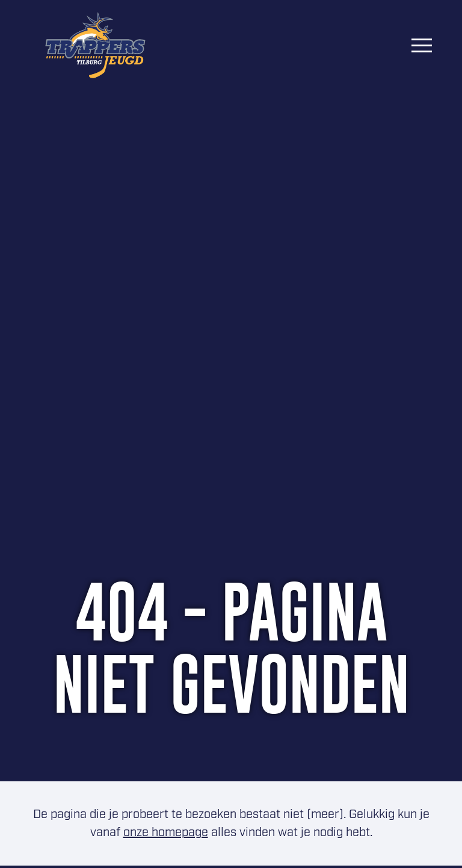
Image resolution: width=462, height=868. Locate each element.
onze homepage (166, 832)
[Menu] (422, 45)
